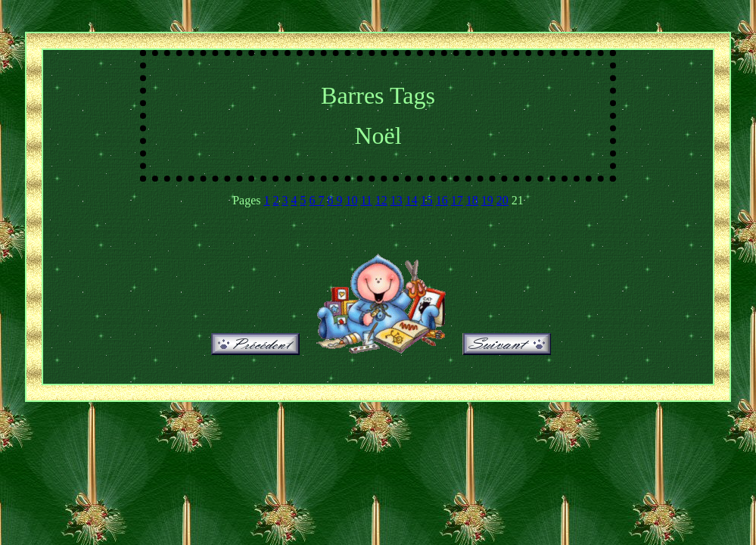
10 (351, 200)
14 (412, 200)
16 (442, 200)
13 (397, 200)
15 (427, 200)
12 (381, 200)
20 (502, 200)
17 (457, 200)
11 (366, 200)
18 (472, 200)
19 (487, 200)
